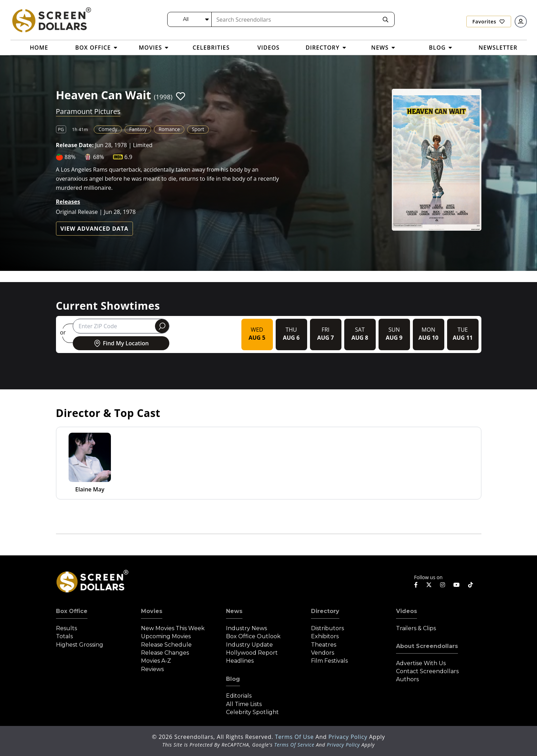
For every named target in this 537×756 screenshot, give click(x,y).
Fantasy (138, 129)
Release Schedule (166, 645)
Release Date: (75, 145)
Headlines (240, 661)
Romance (169, 129)
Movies (152, 611)
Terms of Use (295, 737)
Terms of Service (294, 745)
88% (70, 157)
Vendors (323, 653)
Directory (325, 611)
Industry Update (249, 645)
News (234, 611)
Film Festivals (329, 661)
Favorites (488, 21)
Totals (64, 636)
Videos (407, 611)
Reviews (152, 669)
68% (99, 157)
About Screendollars (427, 646)
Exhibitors (325, 636)
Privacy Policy (349, 737)
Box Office (72, 611)
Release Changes (165, 653)
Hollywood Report (252, 653)
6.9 (129, 157)
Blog (233, 679)
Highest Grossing (80, 645)
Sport (198, 129)
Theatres (324, 645)
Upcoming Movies (166, 636)
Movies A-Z (156, 661)
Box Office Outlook (253, 636)
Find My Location (121, 343)
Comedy (108, 129)
